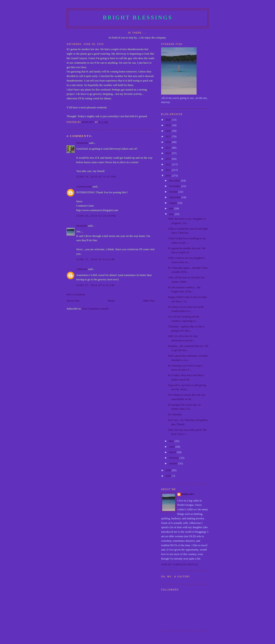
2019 (169, 125)
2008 (169, 476)
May (172, 441)
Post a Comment (76, 294)
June (172, 214)
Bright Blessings (138, 18)
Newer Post (73, 301)
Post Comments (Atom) (95, 309)
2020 (169, 120)
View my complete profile (180, 565)
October (174, 192)
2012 (169, 164)
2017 (169, 136)
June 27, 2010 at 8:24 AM (95, 259)
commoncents (84, 186)
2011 (169, 170)
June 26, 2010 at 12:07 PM (96, 177)
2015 (169, 148)
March (173, 452)
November (175, 186)
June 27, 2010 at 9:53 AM (95, 285)
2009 (169, 470)
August (173, 203)
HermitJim (82, 143)
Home (111, 301)
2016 (169, 142)
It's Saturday (175, 414)
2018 (169, 131)
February (174, 458)
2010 (169, 176)
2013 (169, 159)
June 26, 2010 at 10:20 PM (96, 216)
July (172, 208)
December (175, 180)
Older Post (149, 301)
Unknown (82, 269)
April (172, 447)
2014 (169, 153)
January (174, 463)
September (175, 197)
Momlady (82, 226)
